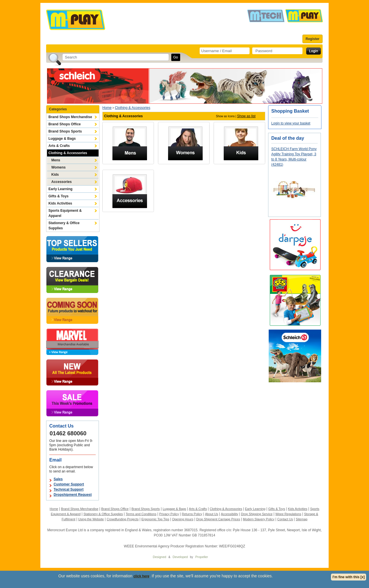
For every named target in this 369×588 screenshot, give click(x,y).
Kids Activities (60, 203)
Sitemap (302, 519)
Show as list (246, 116)
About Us (211, 514)
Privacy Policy (169, 514)
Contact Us (285, 519)
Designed (159, 557)
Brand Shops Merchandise (70, 117)
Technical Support (69, 489)
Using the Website (91, 519)
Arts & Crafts (59, 146)
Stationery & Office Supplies (64, 226)
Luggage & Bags (62, 139)
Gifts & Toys (59, 196)
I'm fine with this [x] (349, 577)
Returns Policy (192, 514)
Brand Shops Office (65, 124)
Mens (56, 160)
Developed (180, 557)
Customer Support (69, 484)
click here (141, 576)
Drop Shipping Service (257, 514)
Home (107, 108)
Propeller (202, 557)
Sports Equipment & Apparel (65, 213)
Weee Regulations (288, 514)
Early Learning (60, 189)
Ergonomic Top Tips (155, 519)
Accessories (62, 182)
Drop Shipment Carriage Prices (218, 519)
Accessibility (229, 514)
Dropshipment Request (73, 495)
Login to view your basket (291, 123)
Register (312, 39)
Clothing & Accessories (68, 153)
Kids (55, 175)
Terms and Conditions (141, 514)
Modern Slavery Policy (259, 519)
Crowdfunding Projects (123, 519)
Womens (59, 167)
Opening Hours (183, 519)
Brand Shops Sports (65, 131)
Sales (58, 479)
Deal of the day (288, 138)
